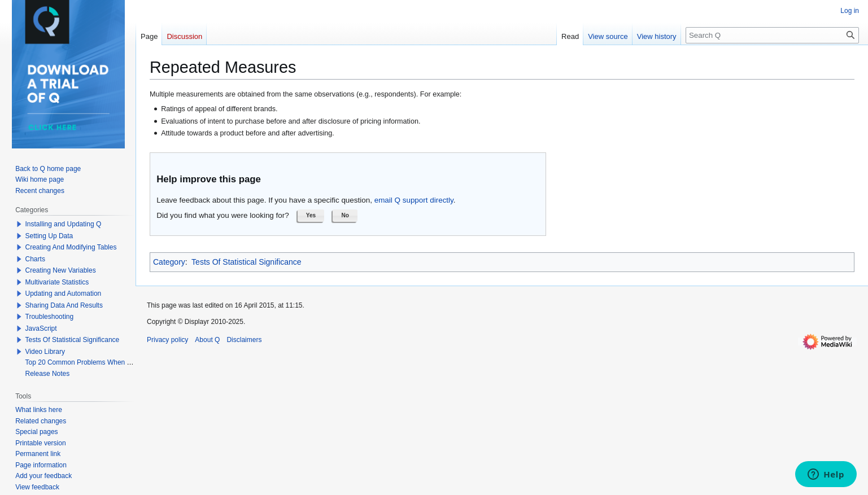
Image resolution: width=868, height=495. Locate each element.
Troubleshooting (50, 317)
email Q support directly (414, 200)
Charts (35, 259)
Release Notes (48, 374)
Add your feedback (43, 476)
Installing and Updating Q (64, 224)
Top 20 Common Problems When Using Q (88, 362)
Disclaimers (244, 340)
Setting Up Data (49, 236)
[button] (311, 216)
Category (169, 262)
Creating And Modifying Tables (71, 247)
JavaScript (41, 328)
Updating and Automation (64, 294)
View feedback (37, 487)
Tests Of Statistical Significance (247, 262)
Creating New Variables (61, 270)
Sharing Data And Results (64, 305)
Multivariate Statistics (57, 282)
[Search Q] (772, 35)
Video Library (45, 352)
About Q (207, 340)
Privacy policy (167, 340)
